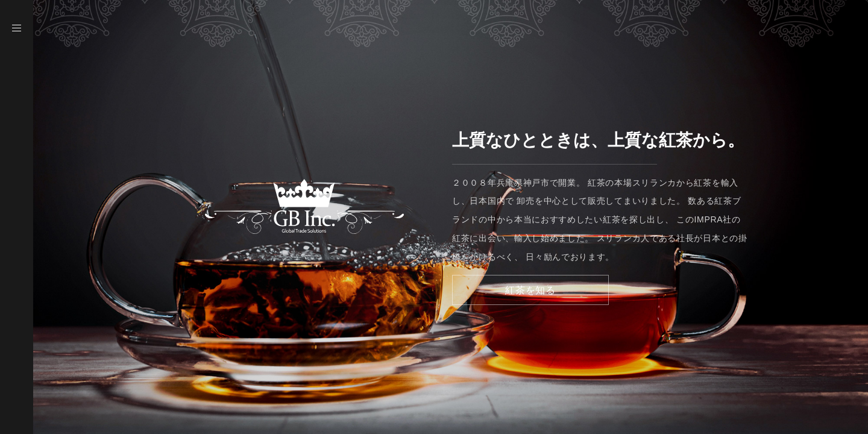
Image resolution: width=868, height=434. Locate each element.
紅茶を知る (530, 290)
